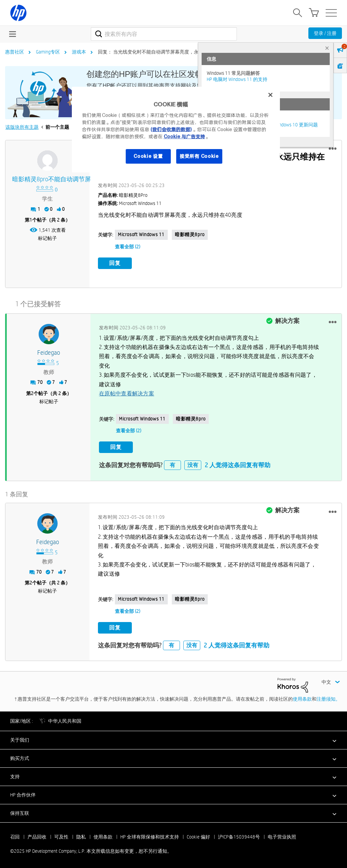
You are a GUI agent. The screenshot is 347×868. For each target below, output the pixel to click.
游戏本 (79, 52)
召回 (15, 836)
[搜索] (164, 34)
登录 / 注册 (325, 33)
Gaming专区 (48, 52)
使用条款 (302, 699)
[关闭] (270, 95)
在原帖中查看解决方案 (127, 394)
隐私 (81, 836)
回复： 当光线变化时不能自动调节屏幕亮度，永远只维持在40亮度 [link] (168, 52)
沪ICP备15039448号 (239, 836)
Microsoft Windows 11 (141, 234)
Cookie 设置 (148, 156)
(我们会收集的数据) (171, 129)
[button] (333, 149)
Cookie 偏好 (198, 836)
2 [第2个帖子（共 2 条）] (32, 393)
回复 (115, 263)
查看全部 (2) (128, 247)
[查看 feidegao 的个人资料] (49, 353)
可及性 (61, 836)
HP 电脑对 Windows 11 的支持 (237, 79)
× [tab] (327, 48)
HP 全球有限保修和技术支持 (150, 836)
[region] (176, 130)
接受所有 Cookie (199, 156)
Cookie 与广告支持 (184, 137)
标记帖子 (47, 238)
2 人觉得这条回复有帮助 (238, 465)
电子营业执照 (282, 836)
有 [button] (172, 465)
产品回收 (37, 836)
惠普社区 (15, 52)
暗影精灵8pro (190, 234)
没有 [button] (193, 465)
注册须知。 (328, 699)
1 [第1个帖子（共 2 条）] (31, 220)
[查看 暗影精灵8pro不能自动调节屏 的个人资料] (47, 179)
